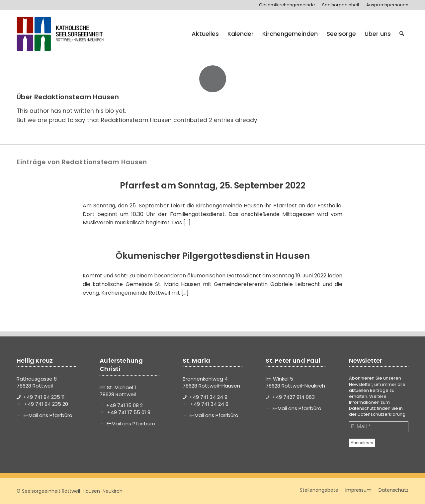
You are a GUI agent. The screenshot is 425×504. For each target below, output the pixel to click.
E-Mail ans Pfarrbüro (48, 415)
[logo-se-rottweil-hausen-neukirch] (61, 34)
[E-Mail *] (379, 427)
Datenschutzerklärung (382, 414)
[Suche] (402, 34)
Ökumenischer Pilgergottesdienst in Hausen (213, 256)
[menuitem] (287, 5)
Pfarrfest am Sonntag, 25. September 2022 (213, 185)
